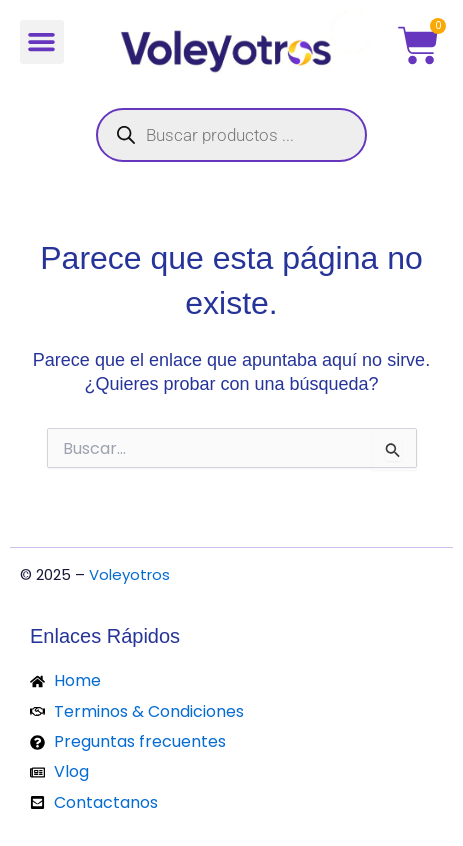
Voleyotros (129, 574)
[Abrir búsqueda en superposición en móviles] (231, 135)
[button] (42, 42)
